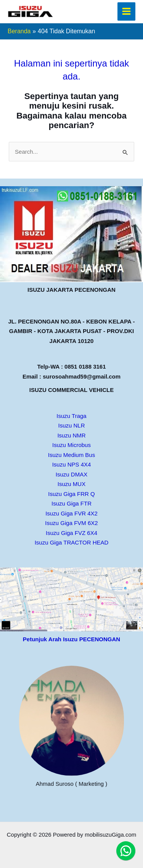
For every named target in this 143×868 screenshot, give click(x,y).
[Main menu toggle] (127, 11)
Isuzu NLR (71, 425)
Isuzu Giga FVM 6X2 (71, 523)
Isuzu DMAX (71, 474)
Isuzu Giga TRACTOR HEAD (72, 542)
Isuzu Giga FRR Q (71, 494)
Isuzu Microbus (71, 445)
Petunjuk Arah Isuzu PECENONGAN (71, 639)
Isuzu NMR (71, 435)
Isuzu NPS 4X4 (72, 464)
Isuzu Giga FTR (71, 503)
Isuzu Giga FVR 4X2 (71, 513)
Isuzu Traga (71, 416)
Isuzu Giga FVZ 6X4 (71, 533)
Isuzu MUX (71, 484)
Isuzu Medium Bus (71, 455)
